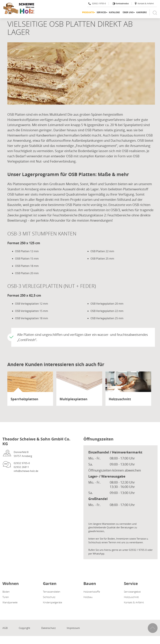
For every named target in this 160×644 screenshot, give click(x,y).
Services (101, 12)
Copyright (24, 628)
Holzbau (88, 597)
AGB (5, 628)
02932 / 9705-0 (97, 3)
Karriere (141, 12)
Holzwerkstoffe (92, 592)
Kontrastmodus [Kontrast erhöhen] (122, 4)
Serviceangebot (132, 592)
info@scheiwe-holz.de (26, 471)
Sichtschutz (49, 597)
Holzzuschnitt (131, 597)
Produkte (88, 12)
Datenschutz (48, 628)
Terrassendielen (52, 592)
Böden (6, 592)
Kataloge (114, 12)
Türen (6, 597)
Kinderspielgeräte (52, 602)
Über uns (128, 12)
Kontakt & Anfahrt (144, 3)
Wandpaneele (10, 602)
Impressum (73, 628)
